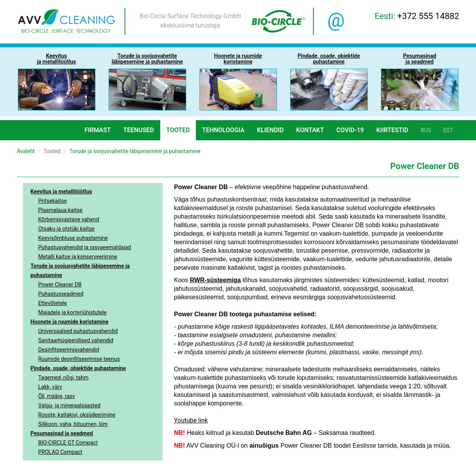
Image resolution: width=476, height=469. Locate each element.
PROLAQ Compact (61, 452)
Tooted (178, 130)
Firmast (98, 130)
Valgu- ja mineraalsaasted (70, 405)
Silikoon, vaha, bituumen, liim (73, 424)
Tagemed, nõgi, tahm (64, 378)
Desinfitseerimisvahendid (69, 350)
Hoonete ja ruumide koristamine (70, 322)
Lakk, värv (50, 387)
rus (426, 130)
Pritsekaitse (53, 201)
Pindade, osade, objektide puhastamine (78, 368)
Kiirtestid (392, 130)
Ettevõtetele (53, 303)
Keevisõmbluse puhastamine (73, 238)
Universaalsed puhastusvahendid (78, 331)
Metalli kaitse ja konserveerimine (78, 257)
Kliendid (270, 130)
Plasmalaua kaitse (61, 210)
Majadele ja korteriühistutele (73, 312)
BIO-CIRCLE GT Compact (68, 443)
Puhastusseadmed (61, 294)
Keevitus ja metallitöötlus (61, 191)
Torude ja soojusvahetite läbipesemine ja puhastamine (80, 271)
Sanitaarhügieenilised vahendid (76, 340)
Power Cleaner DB (60, 285)
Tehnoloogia (223, 130)
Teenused (139, 130)
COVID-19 (350, 130)
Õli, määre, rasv (57, 396)
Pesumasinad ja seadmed (62, 433)
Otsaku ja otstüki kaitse (67, 229)
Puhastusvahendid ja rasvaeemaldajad (85, 247)
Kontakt (310, 130)
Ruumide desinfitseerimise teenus (79, 359)
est (448, 130)
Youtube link (191, 420)
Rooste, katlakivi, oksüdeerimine (77, 415)
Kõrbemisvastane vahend (69, 219)
